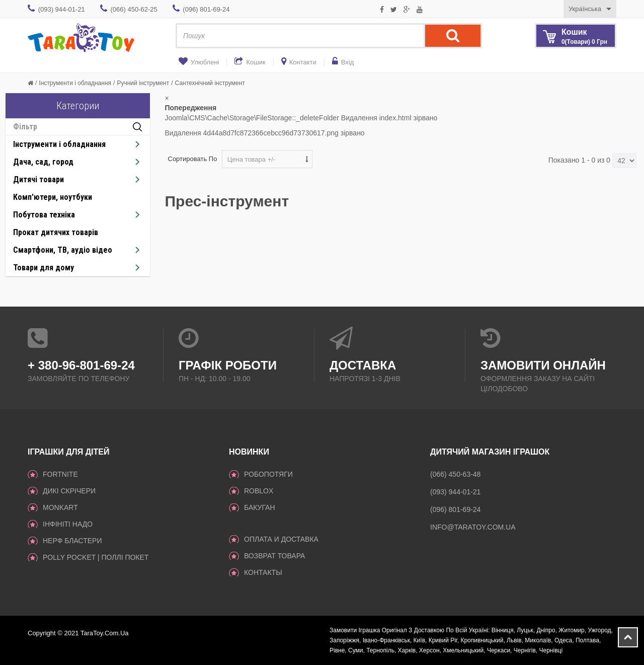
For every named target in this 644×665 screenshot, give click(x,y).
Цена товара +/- (252, 159)
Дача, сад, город (43, 162)
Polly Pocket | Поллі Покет (96, 557)
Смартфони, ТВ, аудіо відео (63, 250)
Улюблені (205, 62)
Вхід (348, 62)
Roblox (259, 491)
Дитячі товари (38, 179)
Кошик (256, 62)
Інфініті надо (68, 524)
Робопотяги (268, 474)
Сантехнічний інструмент (210, 83)
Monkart (60, 507)
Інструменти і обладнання (75, 83)
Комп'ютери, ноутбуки (53, 197)
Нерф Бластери (72, 541)
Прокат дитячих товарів (56, 232)
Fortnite (60, 474)
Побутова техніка (44, 215)
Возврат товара (274, 556)
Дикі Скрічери (69, 491)
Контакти (303, 62)
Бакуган (260, 507)
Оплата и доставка (281, 539)
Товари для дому (44, 268)
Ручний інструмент (143, 83)
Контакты (263, 572)
